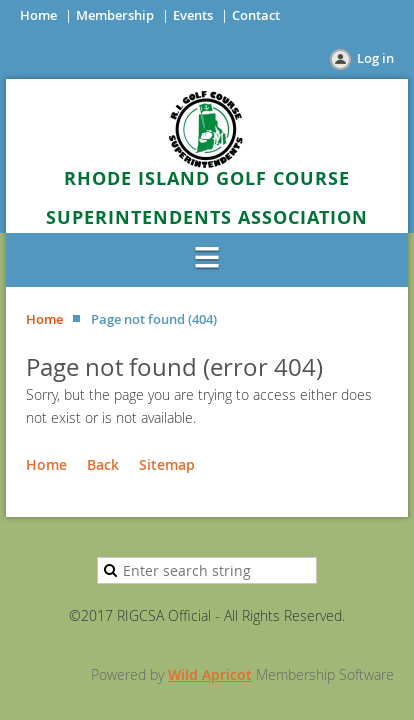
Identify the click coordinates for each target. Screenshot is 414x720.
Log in (375, 58)
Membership (115, 15)
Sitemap (167, 464)
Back (103, 464)
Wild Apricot (210, 674)
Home (38, 15)
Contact (256, 15)
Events (193, 15)
